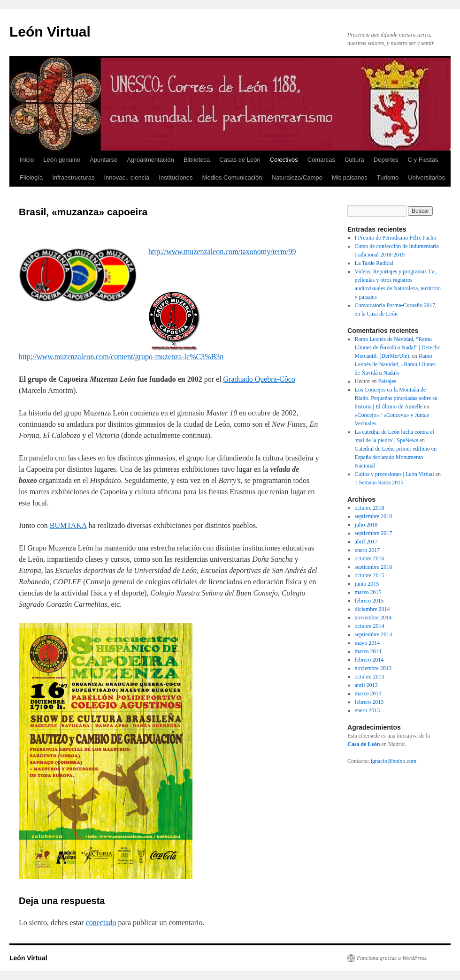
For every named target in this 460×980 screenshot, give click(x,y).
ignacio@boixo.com (394, 761)
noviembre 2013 (373, 668)
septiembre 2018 (374, 516)
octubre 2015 (370, 575)
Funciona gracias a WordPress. (392, 958)
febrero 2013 (369, 702)
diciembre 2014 (372, 609)
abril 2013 (366, 685)
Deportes (386, 160)
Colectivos (284, 160)
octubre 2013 (370, 677)
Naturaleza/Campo (297, 177)
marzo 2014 (368, 651)
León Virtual (50, 32)
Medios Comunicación (232, 177)
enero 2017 (368, 550)
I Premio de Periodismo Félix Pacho (396, 238)
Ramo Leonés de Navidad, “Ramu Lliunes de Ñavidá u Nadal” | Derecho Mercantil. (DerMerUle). (398, 347)
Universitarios (426, 177)
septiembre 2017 (374, 533)
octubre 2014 (370, 626)
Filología (31, 177)
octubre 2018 (370, 508)
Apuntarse (103, 160)
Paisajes (387, 381)
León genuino (62, 160)
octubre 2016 (370, 558)
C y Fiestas (423, 160)
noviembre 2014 (373, 618)
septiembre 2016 (374, 567)
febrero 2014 (369, 660)
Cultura (354, 160)
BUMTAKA (68, 525)
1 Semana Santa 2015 (379, 482)
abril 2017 (366, 542)
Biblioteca (197, 160)
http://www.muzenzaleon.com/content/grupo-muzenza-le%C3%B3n (121, 357)
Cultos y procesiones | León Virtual (395, 474)
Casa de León (364, 744)
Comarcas (321, 160)
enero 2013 (368, 710)
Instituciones (176, 177)
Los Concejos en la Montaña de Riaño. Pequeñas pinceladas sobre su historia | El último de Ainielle (396, 398)
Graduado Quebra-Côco (259, 379)
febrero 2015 (369, 601)
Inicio (27, 160)
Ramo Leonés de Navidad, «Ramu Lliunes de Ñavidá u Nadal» (395, 364)
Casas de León (240, 160)
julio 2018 (366, 525)
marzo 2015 (368, 592)
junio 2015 (367, 584)
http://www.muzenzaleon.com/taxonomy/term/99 (222, 252)
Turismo (388, 177)
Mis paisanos (350, 177)
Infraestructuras (73, 177)
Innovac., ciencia (126, 177)
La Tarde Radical (374, 263)
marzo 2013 (368, 694)
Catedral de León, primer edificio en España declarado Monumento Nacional (396, 457)
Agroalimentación (150, 160)
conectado (101, 923)
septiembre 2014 (374, 634)
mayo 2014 (368, 643)
